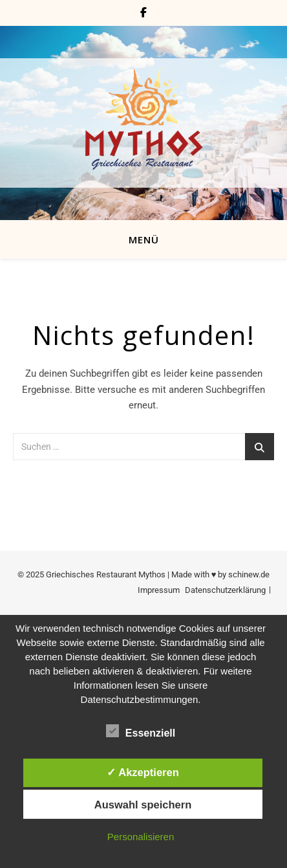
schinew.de (249, 574)
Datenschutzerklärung (225, 590)
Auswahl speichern (143, 805)
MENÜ (144, 239)
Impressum (159, 590)
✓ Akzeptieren (143, 772)
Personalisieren (141, 837)
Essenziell (141, 731)
